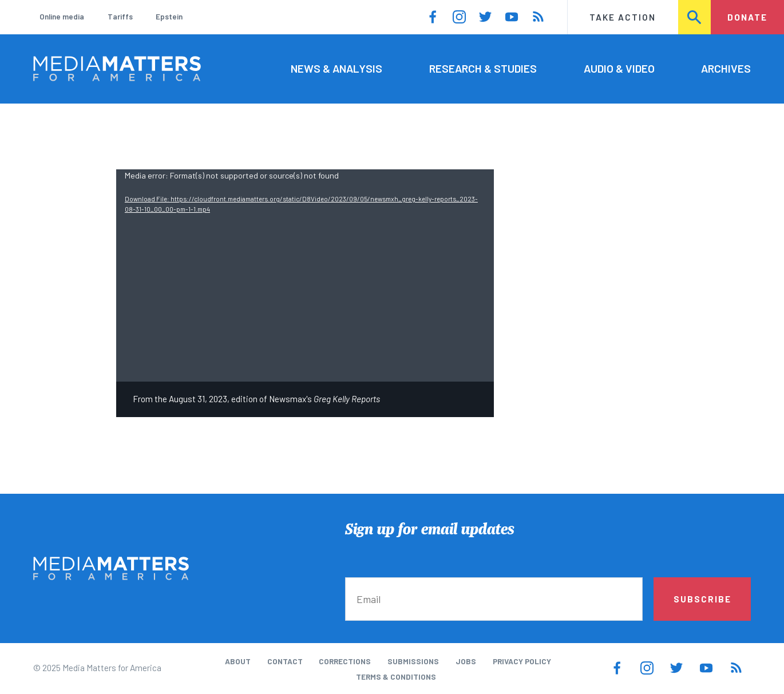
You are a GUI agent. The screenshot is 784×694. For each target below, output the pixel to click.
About (238, 661)
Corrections (345, 661)
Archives (726, 68)
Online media (62, 17)
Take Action (623, 17)
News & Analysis (336, 68)
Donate (747, 17)
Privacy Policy (522, 661)
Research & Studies (483, 68)
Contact (285, 661)
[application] (305, 275)
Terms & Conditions (396, 677)
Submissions (413, 661)
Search (695, 17)
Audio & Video (619, 68)
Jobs (466, 661)
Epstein (169, 17)
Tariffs (120, 17)
